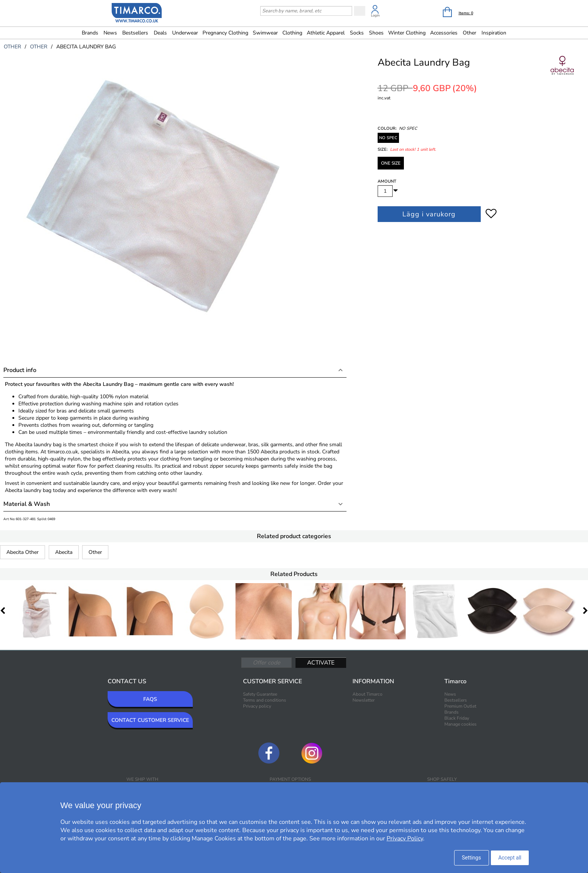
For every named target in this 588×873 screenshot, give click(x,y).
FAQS (150, 699)
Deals (160, 33)
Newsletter (364, 700)
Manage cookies (460, 724)
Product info (20, 370)
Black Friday (457, 718)
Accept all (510, 858)
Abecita (64, 552)
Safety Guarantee (260, 694)
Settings (472, 858)
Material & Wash (27, 504)
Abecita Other (22, 552)
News (110, 33)
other (12, 47)
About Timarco (367, 694)
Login (375, 15)
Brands (90, 33)
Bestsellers (135, 33)
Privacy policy (257, 706)
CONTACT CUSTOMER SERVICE (150, 720)
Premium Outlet (460, 706)
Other (95, 552)
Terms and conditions (265, 700)
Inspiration (494, 33)
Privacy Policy (405, 838)
